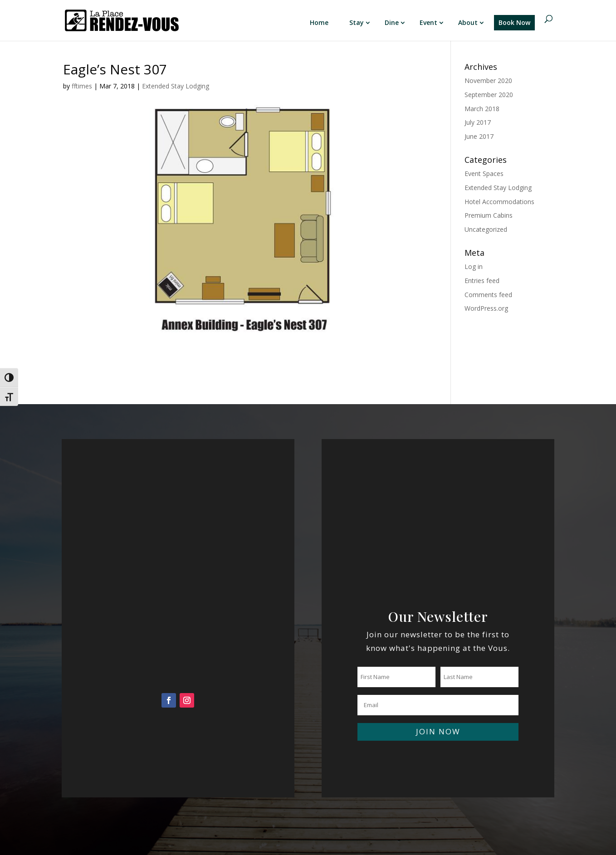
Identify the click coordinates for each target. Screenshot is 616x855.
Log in (474, 266)
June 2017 (479, 136)
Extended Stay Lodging (176, 86)
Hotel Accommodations (499, 202)
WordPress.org (486, 308)
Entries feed (482, 281)
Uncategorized (486, 229)
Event (428, 22)
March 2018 (482, 109)
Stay (357, 22)
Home (319, 22)
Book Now (514, 22)
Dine (392, 22)
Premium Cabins (489, 215)
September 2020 (489, 95)
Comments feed (488, 295)
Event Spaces (484, 173)
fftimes (82, 86)
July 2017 (478, 122)
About (468, 22)
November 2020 (488, 81)
